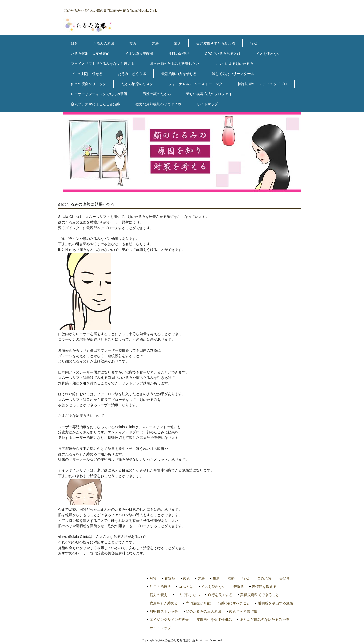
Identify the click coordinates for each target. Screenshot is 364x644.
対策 (74, 43)
